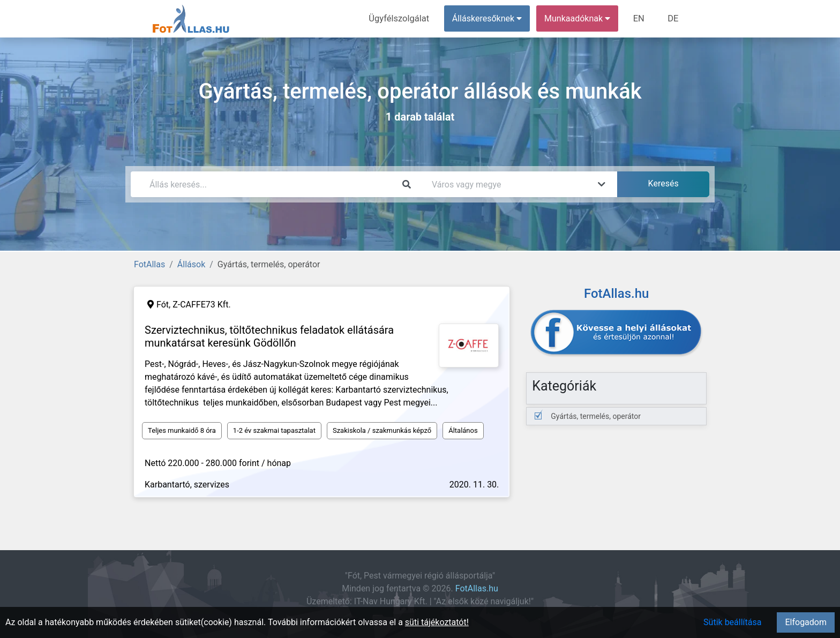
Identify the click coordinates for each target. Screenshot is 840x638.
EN (640, 18)
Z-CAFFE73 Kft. (202, 305)
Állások (191, 264)
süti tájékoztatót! (437, 622)
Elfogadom (806, 622)
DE (673, 18)
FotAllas (149, 264)
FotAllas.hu (477, 588)
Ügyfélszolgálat (402, 18)
